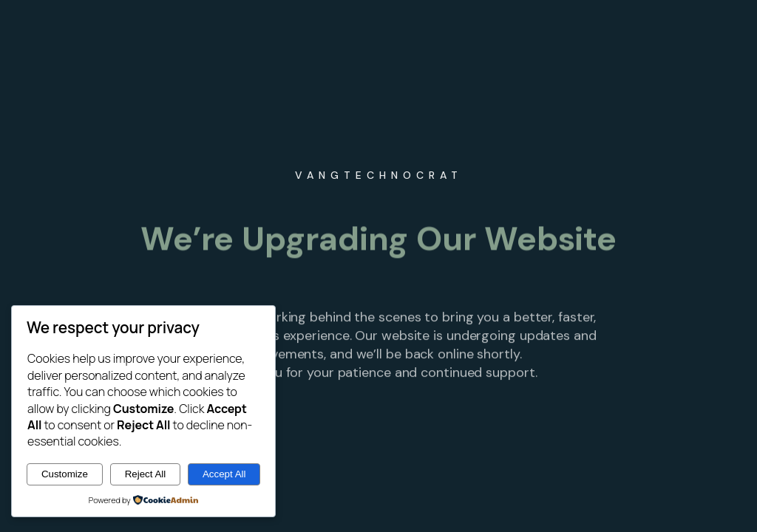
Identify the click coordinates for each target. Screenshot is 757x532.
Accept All (224, 474)
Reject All (146, 474)
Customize (65, 474)
